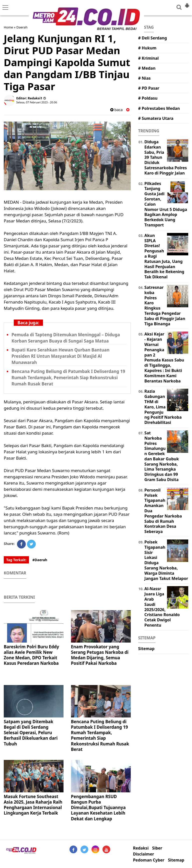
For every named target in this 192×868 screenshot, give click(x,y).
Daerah (22, 27)
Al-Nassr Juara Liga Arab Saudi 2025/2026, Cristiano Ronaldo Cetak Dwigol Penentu (162, 607)
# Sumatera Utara (156, 118)
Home (8, 27)
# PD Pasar (149, 88)
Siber (157, 848)
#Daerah (40, 560)
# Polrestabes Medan (159, 108)
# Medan (147, 68)
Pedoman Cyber (149, 860)
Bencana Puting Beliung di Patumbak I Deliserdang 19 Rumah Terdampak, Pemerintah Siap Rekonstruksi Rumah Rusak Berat (68, 378)
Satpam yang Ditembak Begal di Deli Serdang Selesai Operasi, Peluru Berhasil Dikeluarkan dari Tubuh (31, 733)
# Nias (144, 78)
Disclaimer (143, 854)
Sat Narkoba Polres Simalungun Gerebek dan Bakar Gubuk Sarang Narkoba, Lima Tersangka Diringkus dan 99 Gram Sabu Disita (162, 456)
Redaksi (141, 848)
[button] (187, 3)
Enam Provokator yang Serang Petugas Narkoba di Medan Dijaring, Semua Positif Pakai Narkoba (100, 655)
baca (116, 110)
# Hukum (147, 48)
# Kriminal (148, 58)
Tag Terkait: (16, 560)
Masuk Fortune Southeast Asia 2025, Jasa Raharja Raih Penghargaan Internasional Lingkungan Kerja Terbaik (33, 805)
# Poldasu (148, 98)
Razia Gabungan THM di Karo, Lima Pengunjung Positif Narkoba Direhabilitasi (163, 407)
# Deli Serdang (153, 38)
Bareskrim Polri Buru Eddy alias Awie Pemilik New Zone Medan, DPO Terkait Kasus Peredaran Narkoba (31, 655)
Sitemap (146, 649)
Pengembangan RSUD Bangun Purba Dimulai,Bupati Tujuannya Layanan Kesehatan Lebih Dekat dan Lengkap (98, 807)
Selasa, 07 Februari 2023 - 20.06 (37, 102)
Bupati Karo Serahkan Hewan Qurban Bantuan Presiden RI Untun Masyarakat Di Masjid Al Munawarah (60, 356)
